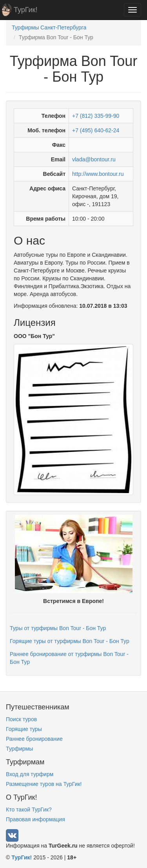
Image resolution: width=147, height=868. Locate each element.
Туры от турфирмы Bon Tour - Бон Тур (58, 628)
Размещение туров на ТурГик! (44, 784)
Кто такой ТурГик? (29, 810)
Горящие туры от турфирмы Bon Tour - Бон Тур (70, 641)
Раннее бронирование (34, 739)
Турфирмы (19, 749)
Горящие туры (24, 729)
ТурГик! (25, 10)
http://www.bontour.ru (98, 174)
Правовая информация (35, 819)
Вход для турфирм (30, 774)
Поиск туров (21, 719)
